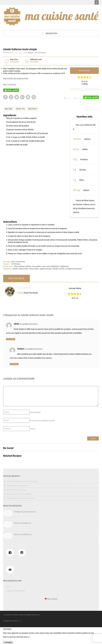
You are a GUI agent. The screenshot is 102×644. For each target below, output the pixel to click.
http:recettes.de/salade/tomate (16, 79)
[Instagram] (23, 553)
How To (20, 109)
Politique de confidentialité (16, 591)
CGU (8, 587)
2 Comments (41, 52)
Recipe (9, 109)
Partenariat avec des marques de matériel (21, 498)
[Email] (11, 570)
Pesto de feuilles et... (23, 523)
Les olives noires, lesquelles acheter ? (20, 494)
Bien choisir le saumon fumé (17, 490)
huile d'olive (23, 269)
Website (33, 429)
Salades (28, 266)
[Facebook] (11, 553)
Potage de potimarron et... (26, 512)
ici (29, 637)
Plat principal (19, 266)
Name (35, 412)
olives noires (34, 269)
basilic (15, 269)
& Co (20, 621)
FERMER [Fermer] (8, 643)
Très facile (34, 62)
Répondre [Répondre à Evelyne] (14, 364)
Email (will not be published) (42, 421)
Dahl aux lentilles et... (24, 534)
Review (33, 109)
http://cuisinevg (10, 85)
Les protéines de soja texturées (17, 486)
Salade (55, 269)
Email (67, 98)
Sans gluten (37, 266)
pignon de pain (46, 269)
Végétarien (55, 266)
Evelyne (31, 52)
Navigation (51, 33)
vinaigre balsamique (74, 269)
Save (77, 98)
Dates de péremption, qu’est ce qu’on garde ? (22, 481)
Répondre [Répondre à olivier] (11, 339)
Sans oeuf (46, 266)
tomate (62, 269)
